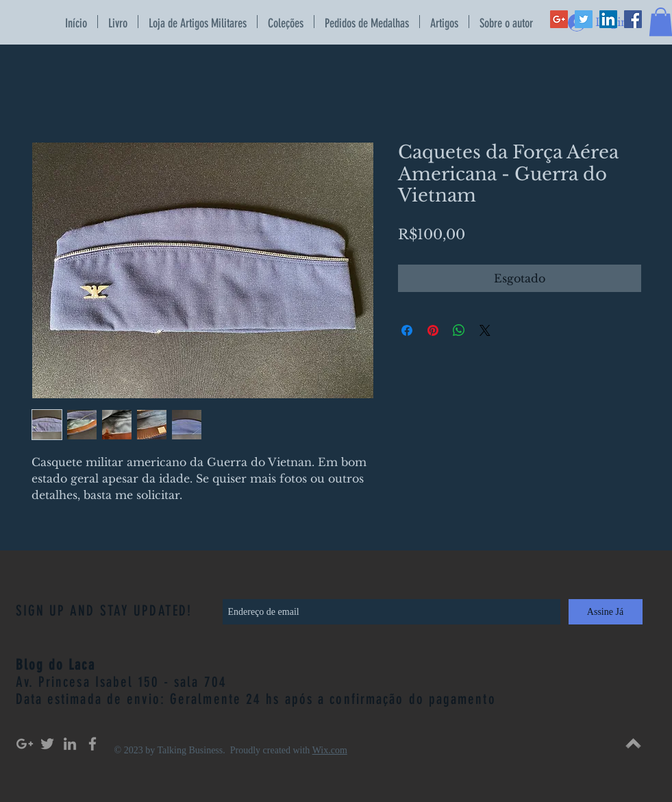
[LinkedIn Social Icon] (608, 19)
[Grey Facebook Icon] (92, 744)
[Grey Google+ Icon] (25, 744)
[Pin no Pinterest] (433, 330)
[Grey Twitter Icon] (47, 744)
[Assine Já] (606, 612)
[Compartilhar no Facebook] (407, 330)
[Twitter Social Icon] (584, 19)
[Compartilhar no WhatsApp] (459, 330)
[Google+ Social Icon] (559, 19)
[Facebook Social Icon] (633, 19)
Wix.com (330, 750)
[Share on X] (485, 330)
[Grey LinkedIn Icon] (70, 744)
